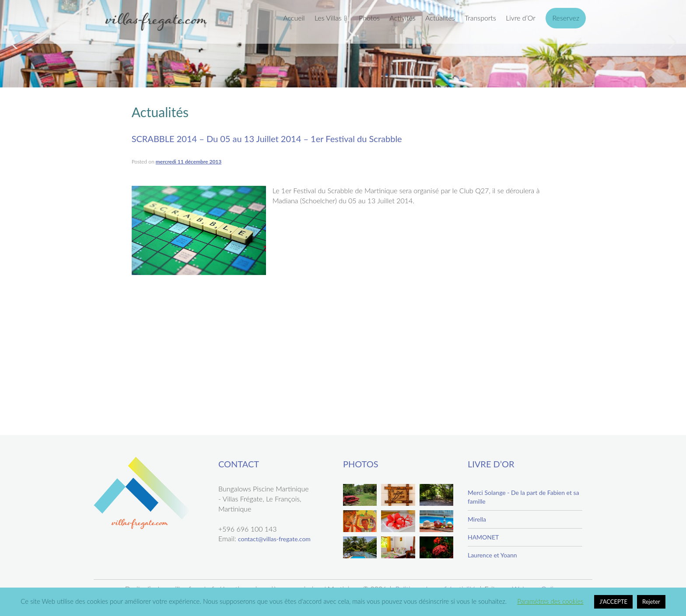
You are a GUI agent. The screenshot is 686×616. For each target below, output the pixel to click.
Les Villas (328, 18)
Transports (480, 18)
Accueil (294, 18)
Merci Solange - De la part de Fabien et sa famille (523, 497)
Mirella (477, 519)
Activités (402, 18)
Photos (369, 18)
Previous (15, 42)
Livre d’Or (521, 18)
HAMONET (483, 537)
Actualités (440, 18)
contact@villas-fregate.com (274, 539)
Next (671, 42)
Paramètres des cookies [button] (550, 601)
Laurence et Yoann (492, 555)
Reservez (566, 18)
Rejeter (651, 602)
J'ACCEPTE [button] (613, 602)
